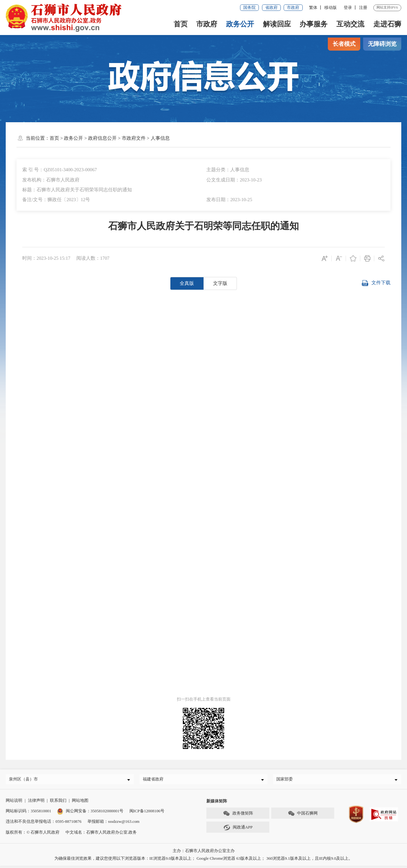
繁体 (313, 7)
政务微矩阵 (238, 816)
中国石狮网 (303, 816)
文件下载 (376, 283)
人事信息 (160, 138)
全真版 (187, 283)
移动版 (331, 7)
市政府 (293, 7)
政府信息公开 (102, 138)
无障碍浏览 (382, 44)
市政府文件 (134, 138)
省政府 (271, 7)
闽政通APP (238, 830)
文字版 (220, 283)
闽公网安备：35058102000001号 (90, 813)
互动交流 (350, 24)
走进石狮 (387, 24)
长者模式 (344, 44)
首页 (181, 24)
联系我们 (58, 803)
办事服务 (314, 24)
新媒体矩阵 (217, 803)
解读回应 (277, 24)
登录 (348, 7)
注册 (363, 7)
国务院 (249, 7)
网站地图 (80, 803)
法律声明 (36, 803)
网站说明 (14, 803)
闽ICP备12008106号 (147, 813)
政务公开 (240, 24)
